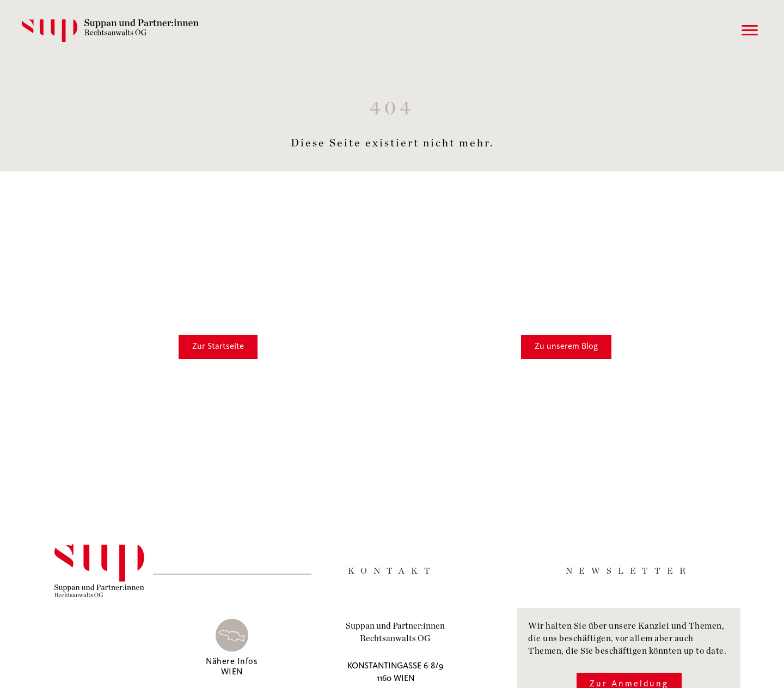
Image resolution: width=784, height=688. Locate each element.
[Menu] (750, 30)
